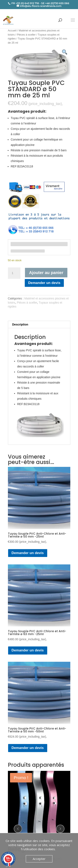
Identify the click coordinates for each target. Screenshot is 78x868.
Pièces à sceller (26, 35)
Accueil (12, 30)
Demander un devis (44, 283)
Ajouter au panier (46, 273)
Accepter (39, 859)
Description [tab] (20, 324)
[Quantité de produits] (14, 273)
